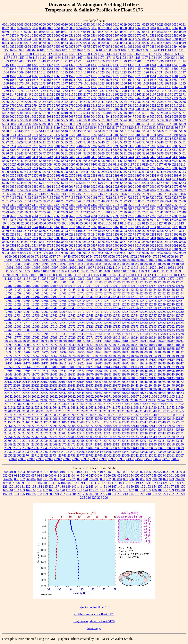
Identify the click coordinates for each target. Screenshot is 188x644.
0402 (35, 32)
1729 (13, 87)
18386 (126, 345)
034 (17, 475)
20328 (35, 385)
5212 (87, 139)
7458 (87, 205)
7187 (65, 198)
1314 (182, 61)
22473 (162, 426)
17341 (80, 330)
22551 (89, 430)
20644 (80, 393)
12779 (80, 319)
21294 (116, 400)
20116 (134, 378)
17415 (135, 330)
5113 (20, 128)
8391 (109, 238)
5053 (175, 117)
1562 (13, 76)
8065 (35, 223)
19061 (27, 360)
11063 (45, 271)
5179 (72, 135)
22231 (126, 422)
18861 (44, 356)
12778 (71, 319)
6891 (42, 187)
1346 (182, 65)
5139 (13, 131)
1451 (123, 69)
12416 (108, 286)
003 (22, 472)
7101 (175, 190)
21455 (80, 404)
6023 (168, 161)
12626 (44, 304)
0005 (35, 24)
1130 (101, 54)
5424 (131, 157)
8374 (35, 238)
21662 (80, 408)
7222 (168, 198)
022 (131, 472)
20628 (53, 393)
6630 (72, 179)
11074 (81, 271)
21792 (17, 411)
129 (11, 487)
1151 (144, 54)
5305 (168, 146)
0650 (123, 39)
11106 (104, 275)
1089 (117, 50)
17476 (35, 334)
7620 (131, 212)
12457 (180, 290)
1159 (21, 58)
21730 (153, 408)
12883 (171, 323)
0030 (175, 24)
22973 (117, 441)
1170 (101, 58)
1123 (50, 54)
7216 (138, 198)
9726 (45, 257)
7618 (116, 212)
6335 (123, 172)
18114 (89, 341)
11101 (60, 275)
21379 (8, 404)
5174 (35, 135)
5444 (182, 157)
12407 (35, 286)
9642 (131, 253)
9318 (65, 253)
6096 (65, 164)
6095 (57, 164)
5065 (65, 120)
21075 (162, 396)
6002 (87, 161)
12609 (71, 301)
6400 (146, 175)
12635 (126, 304)
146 (108, 487)
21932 (135, 415)
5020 (138, 113)
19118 (143, 360)
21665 (89, 408)
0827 (79, 43)
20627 (44, 393)
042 (62, 475)
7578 (101, 209)
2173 (13, 98)
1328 (87, 65)
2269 (138, 98)
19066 (54, 360)
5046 (123, 117)
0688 (153, 39)
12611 (89, 301)
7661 (35, 216)
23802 (108, 455)
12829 (117, 323)
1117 (7, 54)
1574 (101, 76)
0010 (65, 24)
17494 (44, 334)
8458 (50, 242)
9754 (89, 257)
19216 (71, 363)
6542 (42, 179)
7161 (160, 194)
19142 (179, 360)
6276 (101, 168)
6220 (13, 168)
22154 (17, 422)
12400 (171, 282)
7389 (160, 201)
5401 (182, 153)
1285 (153, 61)
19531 (153, 367)
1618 (57, 80)
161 (11, 490)
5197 (13, 139)
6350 (168, 172)
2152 (50, 94)
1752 (65, 87)
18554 (62, 349)
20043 (180, 374)
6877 (153, 183)
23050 (17, 444)
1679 (79, 83)
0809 (35, 43)
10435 (35, 260)
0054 (79, 28)
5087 (35, 124)
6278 (116, 168)
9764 (148, 257)
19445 (117, 367)
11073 (72, 271)
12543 (99, 297)
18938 (117, 356)
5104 (146, 124)
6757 (87, 183)
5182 (94, 135)
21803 (26, 411)
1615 (35, 80)
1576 (116, 76)
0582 (160, 36)
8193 (65, 231)
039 (45, 475)
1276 (101, 61)
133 (34, 487)
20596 (153, 389)
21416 (35, 404)
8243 (87, 234)
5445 (6, 161)
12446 (80, 290)
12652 (99, 308)
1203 (6, 61)
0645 (94, 39)
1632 (131, 80)
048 (97, 475)
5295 (109, 146)
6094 (50, 164)
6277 (109, 168)
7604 (35, 212)
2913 (13, 109)
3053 (50, 109)
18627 (126, 349)
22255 (171, 422)
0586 (175, 36)
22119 (170, 419)
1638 (168, 80)
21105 (171, 396)
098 (17, 483)
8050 (13, 223)
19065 (45, 360)
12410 (62, 286)
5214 (101, 139)
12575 (180, 297)
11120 (182, 275)
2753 (116, 102)
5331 (160, 150)
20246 (144, 382)
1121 (36, 54)
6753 (57, 183)
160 (5, 490)
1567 (50, 76)
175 (91, 490)
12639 (162, 304)
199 (45, 494)
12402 (8, 286)
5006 (35, 113)
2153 (57, 94)
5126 (108, 128)
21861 (171, 411)
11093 (178, 271)
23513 (62, 452)
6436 (168, 175)
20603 (171, 389)
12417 (117, 286)
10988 (162, 264)
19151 (8, 363)
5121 (71, 128)
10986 (144, 264)
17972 (99, 338)
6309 (72, 172)
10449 (99, 260)
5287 (94, 146)
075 (68, 479)
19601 (17, 371)
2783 (146, 102)
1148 (123, 54)
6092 (35, 164)
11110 (130, 275)
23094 (89, 444)
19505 (135, 367)
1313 (175, 61)
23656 (8, 455)
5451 (50, 161)
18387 (135, 345)
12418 (126, 286)
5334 (182, 150)
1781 (57, 91)
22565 (126, 430)
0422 (109, 32)
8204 (131, 231)
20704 (135, 393)
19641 (62, 371)
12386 (108, 282)
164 (28, 490)
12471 (71, 293)
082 (108, 479)
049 (103, 475)
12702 (35, 312)
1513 (50, 72)
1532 (153, 72)
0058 (109, 28)
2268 (131, 98)
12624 (26, 304)
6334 (116, 172)
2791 (20, 105)
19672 (80, 371)
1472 (153, 69)
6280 (131, 168)
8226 (65, 234)
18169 (116, 341)
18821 (171, 352)
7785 (160, 216)
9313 (50, 253)
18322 (53, 345)
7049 (6, 190)
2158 (94, 94)
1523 (123, 72)
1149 (130, 54)
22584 (144, 430)
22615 (162, 430)
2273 (168, 98)
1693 (168, 83)
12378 (35, 282)
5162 (131, 131)
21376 (179, 400)
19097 (117, 360)
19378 (35, 367)
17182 (144, 327)
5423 (123, 157)
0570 (138, 36)
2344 (79, 102)
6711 (175, 179)
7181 (20, 198)
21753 (171, 408)
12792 (8, 323)
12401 (180, 282)
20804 (162, 393)
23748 (62, 455)
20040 (171, 374)
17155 (117, 327)
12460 (26, 293)
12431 (35, 290)
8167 (123, 227)
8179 (182, 227)
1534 (160, 72)
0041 (50, 28)
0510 (65, 36)
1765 (160, 87)
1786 (94, 91)
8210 (175, 231)
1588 (20, 80)
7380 (138, 201)
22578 (135, 430)
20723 (144, 393)
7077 (57, 190)
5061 (35, 120)
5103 (138, 124)
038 (40, 475)
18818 (153, 352)
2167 (153, 94)
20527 (17, 389)
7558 (28, 209)
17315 (44, 330)
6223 (28, 168)
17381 (108, 330)
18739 (62, 352)
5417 (79, 157)
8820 (65, 245)
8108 (109, 223)
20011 (152, 374)
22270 (17, 426)
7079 (72, 190)
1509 (20, 72)
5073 (116, 120)
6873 (138, 183)
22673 (35, 433)
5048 (138, 117)
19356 (8, 367)
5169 (182, 131)
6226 (50, 168)
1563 (20, 76)
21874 (17, 415)
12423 (162, 286)
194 (17, 494)
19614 (35, 371)
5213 (94, 139)
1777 (28, 91)
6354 (6, 175)
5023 (153, 113)
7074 (50, 190)
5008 (50, 113)
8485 (146, 242)
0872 (65, 47)
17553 (89, 334)
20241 (135, 382)
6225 (42, 168)
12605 (35, 301)
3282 (116, 109)
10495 (53, 264)
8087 (87, 223)
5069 (94, 120)
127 (182, 483)
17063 (62, 327)
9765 (156, 257)
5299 (123, 146)
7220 (153, 198)
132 (28, 487)
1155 (174, 54)
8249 (101, 234)
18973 (126, 356)
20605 (180, 389)
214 (131, 494)
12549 (117, 297)
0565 (101, 36)
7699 (123, 216)
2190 (109, 98)
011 (68, 472)
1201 (174, 58)
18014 (126, 338)
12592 (8, 301)
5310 (20, 150)
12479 (135, 293)
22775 (62, 437)
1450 (116, 69)
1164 (57, 58)
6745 (182, 179)
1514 (57, 72)
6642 (153, 179)
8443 (13, 242)
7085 (116, 190)
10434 (26, 260)
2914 (20, 109)
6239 (79, 168)
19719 (117, 371)
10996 (45, 268)
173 (80, 490)
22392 (99, 426)
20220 (108, 382)
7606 (50, 212)
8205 (138, 231)
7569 (72, 209)
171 (68, 490)
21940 (153, 415)
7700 (131, 216)
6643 (160, 179)
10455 (108, 260)
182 (131, 490)
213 (126, 494)
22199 (71, 422)
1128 (87, 54)
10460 (135, 260)
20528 (26, 389)
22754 (8, 437)
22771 (53, 437)
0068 (182, 28)
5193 (168, 135)
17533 (62, 334)
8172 (138, 227)
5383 (72, 153)
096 (6, 483)
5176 (50, 135)
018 (108, 472)
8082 (72, 223)
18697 (17, 352)
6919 (87, 187)
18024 (135, 338)
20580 (126, 389)
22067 (117, 419)
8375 (42, 238)
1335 (109, 65)
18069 (18, 341)
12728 (162, 312)
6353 (182, 172)
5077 (146, 120)
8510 (20, 245)
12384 (89, 282)
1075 (58, 50)
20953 (81, 396)
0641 (65, 39)
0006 (42, 24)
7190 (87, 198)
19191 (44, 363)
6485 (6, 179)
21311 (143, 400)
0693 (6, 43)
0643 (79, 39)
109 (80, 483)
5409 (20, 157)
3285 (138, 109)
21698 (135, 408)
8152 (72, 227)
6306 (50, 172)
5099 (109, 124)
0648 (109, 39)
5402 (6, 157)
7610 (72, 212)
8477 (109, 242)
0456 (160, 32)
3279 (94, 109)
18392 (144, 345)
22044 (80, 419)
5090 (57, 124)
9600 (79, 253)
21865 (180, 411)
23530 (89, 452)
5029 (13, 117)
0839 (160, 43)
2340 (50, 102)
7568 (65, 209)
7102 (182, 190)
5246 (146, 142)
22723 (99, 433)
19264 (89, 363)
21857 (162, 411)
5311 (28, 150)
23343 (44, 448)
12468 (62, 293)
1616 (42, 80)
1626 (109, 80)
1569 (65, 76)
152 (143, 487)
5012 (79, 113)
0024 (138, 24)
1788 (109, 91)
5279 (42, 146)
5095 (94, 124)
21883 (53, 415)
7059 (20, 190)
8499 (6, 245)
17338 (71, 330)
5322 (94, 150)
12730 (180, 312)
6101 (94, 164)
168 (51, 490)
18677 (180, 349)
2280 (35, 102)
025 (148, 472)
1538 (6, 76)
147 (114, 487)
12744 (62, 315)
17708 (162, 334)
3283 (123, 109)
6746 (6, 183)
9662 (16, 257)
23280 (180, 444)
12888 (26, 327)
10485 (17, 264)
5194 (175, 135)
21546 (44, 408)
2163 (123, 94)
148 (120, 487)
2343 (72, 102)
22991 (144, 441)
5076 (138, 120)
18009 (108, 338)
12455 (162, 290)
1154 (166, 54)
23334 (26, 448)
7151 (86, 194)
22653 (17, 433)
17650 (144, 334)
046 (85, 475)
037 (34, 475)
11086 (134, 271)
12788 (162, 319)
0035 (28, 28)
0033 (13, 28)
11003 (81, 268)
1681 (87, 83)
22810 (108, 437)
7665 (50, 216)
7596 (168, 209)
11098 (33, 275)
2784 (153, 102)
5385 (87, 153)
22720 (89, 433)
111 (92, 483)
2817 (123, 105)
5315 (42, 150)
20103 (99, 378)
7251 (6, 201)
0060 (123, 28)
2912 (6, 109)
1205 (20, 61)
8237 (79, 234)
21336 (152, 400)
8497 (175, 242)
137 (57, 487)
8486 (153, 242)
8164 (101, 227)
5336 (6, 153)
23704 (26, 455)
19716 (108, 371)
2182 (72, 98)
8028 (175, 220)
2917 (42, 109)
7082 (94, 190)
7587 (131, 209)
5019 (131, 113)
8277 (138, 234)
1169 (94, 58)
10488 (26, 264)
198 (40, 494)
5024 (160, 113)
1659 (175, 80)
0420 (94, 32)
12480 (144, 293)
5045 (116, 117)
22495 (17, 430)
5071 (101, 120)
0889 (160, 47)
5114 (28, 128)
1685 (116, 83)
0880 (116, 47)
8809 (57, 245)
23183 (144, 444)
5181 (87, 135)
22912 (17, 441)
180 (120, 490)
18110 (81, 341)
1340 (146, 65)
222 (171, 494)
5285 (87, 146)
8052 (20, 223)
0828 (87, 43)
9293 (146, 249)
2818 (131, 105)
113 (103, 483)
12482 (162, 293)
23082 (80, 444)
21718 (144, 408)
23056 (35, 444)
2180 (57, 98)
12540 (71, 297)
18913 (89, 356)
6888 (28, 187)
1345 (175, 65)
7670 (72, 216)
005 (34, 472)
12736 (26, 315)
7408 (20, 205)
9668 (31, 257)
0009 (57, 24)
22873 (180, 437)
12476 (108, 293)
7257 (35, 201)
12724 (135, 312)
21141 (18, 400)
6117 (131, 164)
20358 (99, 385)
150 (131, 487)
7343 (87, 201)
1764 (153, 87)
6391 (101, 175)
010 (62, 472)
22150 (8, 422)
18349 (80, 345)
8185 (35, 231)
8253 (116, 234)
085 (126, 479)
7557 (20, 209)
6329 (109, 172)
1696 (6, 87)
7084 (109, 190)
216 (143, 494)
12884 (180, 323)
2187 (87, 98)
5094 (87, 124)
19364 (26, 367)
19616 (44, 371)
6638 (123, 179)
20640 (71, 393)
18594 (99, 349)
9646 (146, 253)
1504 (6, 72)
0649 (116, 39)
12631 (89, 304)
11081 (98, 271)
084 (120, 479)
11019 (143, 268)
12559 (162, 297)
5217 (123, 139)
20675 (108, 393)
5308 (6, 150)
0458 (175, 32)
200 (51, 494)
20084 (72, 378)
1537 (182, 72)
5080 (168, 120)
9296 (160, 249)
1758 (109, 87)
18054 (171, 338)
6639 (131, 179)
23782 (89, 455)
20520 (180, 385)
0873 (72, 47)
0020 (131, 24)
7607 (57, 212)
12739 (35, 315)
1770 (13, 91)
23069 (53, 444)
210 (108, 494)
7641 (160, 212)
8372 (28, 238)
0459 (182, 32)
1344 (168, 65)
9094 (6, 249)
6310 (79, 172)
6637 (116, 179)
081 (103, 479)
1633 (138, 80)
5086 (28, 124)
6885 (13, 187)
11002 (72, 268)
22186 (62, 422)
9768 (171, 257)
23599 (162, 452)
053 (126, 475)
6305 (42, 172)
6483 (175, 175)
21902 (99, 415)
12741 (44, 315)
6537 (35, 179)
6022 (160, 161)
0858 (57, 47)
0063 (146, 28)
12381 (62, 282)
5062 (42, 120)
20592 (144, 389)
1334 (101, 65)
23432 (117, 448)
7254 (28, 201)
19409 (71, 367)
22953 (62, 441)
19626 (53, 371)
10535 (80, 264)
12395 (144, 282)
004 (28, 472)
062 (177, 475)
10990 (180, 264)
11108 (121, 275)
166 (40, 490)
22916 (26, 441)
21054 (153, 396)
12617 (144, 301)
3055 (65, 109)
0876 (94, 47)
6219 (6, 168)
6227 (57, 168)
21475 (108, 404)
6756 (79, 183)
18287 (170, 341)
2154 (65, 94)
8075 (57, 223)
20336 (62, 385)
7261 (57, 201)
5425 (138, 157)
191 (183, 490)
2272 (160, 98)
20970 (99, 396)
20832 (171, 393)
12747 (80, 315)
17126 (89, 327)
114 (108, 483)
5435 (175, 157)
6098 (79, 164)
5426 (146, 157)
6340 (160, 172)
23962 (94, 459)
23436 (126, 448)
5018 (123, 113)
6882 (175, 183)
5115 (35, 128)
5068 (87, 120)
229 (105, 498)
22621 (171, 430)
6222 (20, 168)
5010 (65, 113)
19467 (126, 367)
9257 (72, 249)
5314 (35, 150)
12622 (8, 304)
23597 (153, 452)
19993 (117, 374)
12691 (180, 308)
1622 (79, 80)
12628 (62, 304)
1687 (131, 83)
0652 (138, 39)
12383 (80, 282)
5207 (50, 139)
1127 (79, 54)
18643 (144, 349)
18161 (107, 341)
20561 (80, 389)
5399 (168, 153)
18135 (98, 341)
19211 (62, 363)
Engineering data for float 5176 (94, 621)
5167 (168, 131)
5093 (79, 124)
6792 (94, 183)
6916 (65, 187)
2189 (101, 98)
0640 (57, 39)
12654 (117, 308)
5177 (57, 135)
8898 (101, 245)
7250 (182, 198)
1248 (42, 61)
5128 (123, 128)
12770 (26, 319)
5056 (6, 120)
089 (148, 479)
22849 (153, 437)
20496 (171, 385)
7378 (131, 201)
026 (154, 472)
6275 (94, 168)
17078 (80, 327)
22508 (44, 430)
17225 (162, 327)
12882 (162, 323)
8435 (6, 242)
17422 (144, 330)
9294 (153, 249)
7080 (79, 190)
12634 (117, 304)
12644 (26, 308)
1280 (131, 61)
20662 (99, 393)
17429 (162, 330)
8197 (87, 231)
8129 (168, 223)
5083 (6, 124)
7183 (35, 198)
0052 (65, 28)
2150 (35, 94)
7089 (138, 190)
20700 (126, 393)
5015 (101, 113)
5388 (101, 153)
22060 (99, 419)
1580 (146, 76)
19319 (144, 363)
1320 (35, 65)
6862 (123, 183)
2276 (6, 102)
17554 (99, 334)
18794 (126, 352)
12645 (35, 308)
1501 (168, 69)
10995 (36, 268)
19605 (26, 371)
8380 (57, 238)
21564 (53, 408)
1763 (146, 87)
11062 (36, 271)
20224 (117, 382)
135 (45, 487)
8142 (20, 227)
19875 (35, 374)
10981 (99, 264)
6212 (175, 164)
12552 (144, 297)
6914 (50, 187)
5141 (28, 131)
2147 (13, 94)
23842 (135, 455)
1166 (72, 58)
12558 (153, 297)
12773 (35, 319)
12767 (180, 315)
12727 (153, 312)
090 (154, 479)
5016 (109, 113)
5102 (131, 124)
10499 (71, 264)
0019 (123, 24)
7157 (131, 194)
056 (143, 475)
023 (137, 472)
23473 (171, 448)
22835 (135, 437)
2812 (87, 105)
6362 (65, 175)
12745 (71, 315)
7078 (65, 190)
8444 (20, 242)
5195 (182, 135)
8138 (6, 227)
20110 (126, 378)
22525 (71, 430)
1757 (101, 87)
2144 (175, 91)
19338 (162, 363)
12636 (135, 304)
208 (97, 494)
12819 (26, 323)
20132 (152, 378)
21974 (17, 419)
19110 (135, 360)
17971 (89, 338)
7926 (79, 220)
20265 (162, 382)
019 (114, 472)
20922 (54, 396)
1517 (79, 72)
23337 (35, 448)
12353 (44, 279)
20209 (99, 382)
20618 (8, 393)
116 (119, 483)
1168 (87, 58)
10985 (135, 264)
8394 (131, 238)
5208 (57, 139)
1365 (65, 69)
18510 (44, 349)
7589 (138, 209)
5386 (94, 153)
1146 (108, 54)
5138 (6, 131)
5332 (168, 150)
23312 (17, 448)
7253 (20, 201)
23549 (99, 452)
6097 (72, 164)
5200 (35, 139)
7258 (42, 201)
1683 (101, 83)
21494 (153, 404)
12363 (89, 279)
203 (68, 494)
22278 (35, 426)
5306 (175, 146)
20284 (17, 385)
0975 (21, 50)
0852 (13, 47)
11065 (54, 271)
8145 (42, 227)
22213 (99, 422)
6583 (50, 179)
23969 (103, 459)
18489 (35, 349)
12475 (99, 293)
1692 (160, 83)
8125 (145, 223)
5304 (160, 146)
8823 (72, 245)
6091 (28, 164)
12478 (126, 293)
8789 (42, 245)
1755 (87, 87)
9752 (82, 257)
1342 (160, 65)
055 (137, 475)
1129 (94, 54)
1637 (160, 80)
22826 (117, 437)
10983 (117, 264)
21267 (71, 400)
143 (91, 487)
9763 (141, 257)
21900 (89, 415)
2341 (57, 102)
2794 (35, 105)
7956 (94, 220)
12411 (71, 286)
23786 (99, 455)
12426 (180, 286)
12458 (8, 293)
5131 (138, 128)
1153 (159, 54)
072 (51, 479)
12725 (144, 312)
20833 (180, 393)
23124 (117, 444)
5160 (116, 131)
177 (103, 490)
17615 (135, 334)
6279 (123, 168)
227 (94, 498)
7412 (28, 205)
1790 (123, 91)
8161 (79, 227)
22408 (108, 426)
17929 (71, 338)
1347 (6, 69)
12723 (126, 312)
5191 (153, 135)
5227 (6, 142)
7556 (13, 209)
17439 (180, 330)
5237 (79, 142)
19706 (99, 371)
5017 (116, 113)
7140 (57, 194)
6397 (138, 175)
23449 (135, 448)
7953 (87, 220)
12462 (44, 293)
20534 (44, 389)
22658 (26, 433)
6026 (6, 164)
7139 (50, 194)
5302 (146, 146)
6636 (109, 179)
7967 (101, 220)
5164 (146, 131)
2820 (146, 105)
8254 (123, 234)
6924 (123, 187)
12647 (53, 308)
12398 (162, 282)
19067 (63, 360)
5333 (175, 150)
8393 (123, 238)
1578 (131, 76)
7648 (182, 212)
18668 (171, 349)
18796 (135, 352)
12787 (153, 319)
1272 (72, 61)
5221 (146, 139)
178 (108, 490)
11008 (99, 268)
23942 (58, 459)
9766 (163, 257)
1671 (28, 83)
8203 (123, 231)
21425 (44, 404)
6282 (146, 168)
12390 (126, 282)
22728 (126, 433)
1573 (94, 76)
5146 (65, 131)
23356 (53, 448)
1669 (13, 83)
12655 (126, 308)
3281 (109, 109)
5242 (116, 142)
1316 (13, 65)
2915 (28, 109)
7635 (153, 212)
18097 (54, 341)
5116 (42, 128)
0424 (123, 32)
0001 (6, 24)
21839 (126, 411)
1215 (28, 61)
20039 (162, 374)
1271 (65, 61)
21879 (35, 415)
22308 (71, 426)
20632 (62, 393)
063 (183, 475)
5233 (50, 142)
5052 (168, 117)
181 (126, 490)
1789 (116, 91)
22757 (26, 437)
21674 (108, 408)
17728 (180, 334)
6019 (138, 161)
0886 (138, 47)
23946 (76, 459)
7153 (101, 194)
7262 (65, 201)
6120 (145, 164)
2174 (20, 98)
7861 (57, 220)
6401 (153, 175)
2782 (138, 102)
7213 (116, 198)
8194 (72, 231)
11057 (18, 271)
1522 (116, 72)
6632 (87, 179)
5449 (35, 161)
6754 (65, 183)
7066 (28, 190)
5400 (175, 153)
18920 (99, 356)
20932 (72, 396)
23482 (8, 452)
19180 (35, 363)
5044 (109, 117)
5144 (50, 131)
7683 (101, 216)
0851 (6, 47)
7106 (6, 194)
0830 (101, 43)
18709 (26, 352)
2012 (160, 91)
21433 (53, 404)
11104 (86, 275)
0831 (109, 43)
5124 (93, 128)
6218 (182, 164)
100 (29, 483)
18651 (153, 349)
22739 (144, 433)
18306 (17, 345)
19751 (153, 371)
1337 (123, 65)
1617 (50, 80)
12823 (62, 323)
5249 (168, 142)
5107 (168, 124)
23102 (99, 444)
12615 (126, 301)
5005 (28, 113)
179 (114, 490)
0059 (116, 28)
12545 (108, 297)
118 (131, 483)
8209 (168, 231)
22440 (135, 426)
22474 (171, 426)
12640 (171, 304)
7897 (65, 220)
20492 (162, 385)
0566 (109, 36)
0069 (6, 32)
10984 (126, 264)
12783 (117, 319)
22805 (99, 437)
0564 (94, 36)
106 (63, 483)
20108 (108, 378)
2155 (72, 94)
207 (91, 494)
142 (85, 487)
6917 (72, 187)
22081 (135, 419)
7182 (28, 198)
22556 (117, 430)
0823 (65, 43)
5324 (109, 150)
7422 (42, 205)
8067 (50, 223)
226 (88, 498)
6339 (153, 172)
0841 (175, 43)
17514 (53, 334)
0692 (182, 39)
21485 (126, 404)
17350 (89, 330)
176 (97, 490)
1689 (146, 83)
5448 (28, 161)
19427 (89, 367)
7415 (35, 205)
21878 (26, 415)
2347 (101, 102)
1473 (160, 69)
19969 (80, 374)
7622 (138, 212)
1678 (72, 83)
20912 (36, 396)
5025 (168, 113)
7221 (160, 198)
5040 (94, 117)
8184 (28, 231)
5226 (182, 139)
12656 (135, 308)
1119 (21, 54)
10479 (8, 264)
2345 (87, 102)
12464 (53, 293)
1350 (28, 69)
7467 (94, 205)
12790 (171, 319)
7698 (116, 216)
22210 (89, 422)
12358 (53, 279)
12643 (17, 308)
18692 (8, 352)
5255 (20, 146)
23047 (180, 441)
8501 (13, 245)
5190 (146, 135)
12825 (80, 323)
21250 (62, 400)
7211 (101, 198)
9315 (57, 253)
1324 (65, 65)
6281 (138, 168)
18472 (26, 349)
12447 (89, 290)
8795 (50, 245)
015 (91, 472)
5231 (35, 142)
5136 (174, 128)
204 (74, 494)
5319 (72, 150)
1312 (168, 61)
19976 (99, 374)
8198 (94, 231)
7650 (6, 216)
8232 (72, 234)
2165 (138, 94)
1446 (94, 69)
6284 (160, 168)
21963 (180, 415)
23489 (26, 452)
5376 (35, 153)
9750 (75, 257)
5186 (116, 135)
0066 (168, 28)
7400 (182, 201)
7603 (28, 212)
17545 (80, 334)
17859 (26, 338)
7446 (79, 205)
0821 (50, 43)
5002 (6, 113)
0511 (72, 36)
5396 (146, 153)
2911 (182, 105)
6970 (160, 187)
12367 (125, 279)
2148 (20, 94)
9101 (35, 249)
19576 (162, 367)
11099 (42, 275)
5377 (42, 153)
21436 (62, 404)
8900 (116, 245)
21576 (62, 408)
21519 (8, 408)
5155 (79, 131)
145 (103, 487)
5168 (175, 131)
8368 (13, 238)
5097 (101, 124)
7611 (79, 212)
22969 (89, 441)
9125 (42, 249)
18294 (179, 341)
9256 (65, 249)
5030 (20, 117)
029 (171, 472)
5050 (153, 117)
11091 (161, 271)
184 (143, 490)
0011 (72, 24)
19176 (26, 363)
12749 (99, 315)
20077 (63, 378)
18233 (143, 341)
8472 (87, 242)
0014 (94, 24)
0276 (28, 32)
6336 (131, 172)
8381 (65, 238)
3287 (153, 109)
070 (40, 479)
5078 (153, 120)
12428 (8, 290)
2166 (146, 94)
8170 (131, 227)
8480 (116, 242)
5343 (13, 153)
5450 (42, 161)
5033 (42, 117)
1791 (131, 91)
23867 (180, 455)
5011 (72, 113)
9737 (53, 257)
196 (28, 494)
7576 (94, 209)
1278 (116, 61)
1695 (182, 83)
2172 (6, 98)
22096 (162, 419)
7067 (35, 190)
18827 (8, 356)
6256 (87, 168)
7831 (6, 220)
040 (51, 475)
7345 (94, 201)
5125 (101, 128)
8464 (65, 242)
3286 (146, 109)
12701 (26, 312)
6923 (116, 187)
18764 (99, 352)
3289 (168, 109)
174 (85, 490)
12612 (99, 301)
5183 (101, 135)
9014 (131, 245)
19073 (81, 360)
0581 (153, 36)
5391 (123, 153)
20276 (8, 385)
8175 (160, 227)
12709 (62, 312)
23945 (67, 459)
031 (183, 472)
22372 (89, 426)
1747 (28, 87)
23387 (80, 448)
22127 (180, 419)
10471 (180, 260)
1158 (14, 58)
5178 (65, 135)
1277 (109, 61)
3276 (72, 109)
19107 (126, 360)
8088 (94, 223)
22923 (35, 441)
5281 (57, 146)
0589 (182, 36)
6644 (168, 179)
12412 (80, 286)
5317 (57, 150)
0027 (153, 24)
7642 (168, 212)
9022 (153, 245)
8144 (35, 227)
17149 (108, 327)
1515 (65, 72)
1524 (131, 72)
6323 (94, 172)
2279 (28, 102)
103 (46, 483)
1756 (94, 87)
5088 (42, 124)
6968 (153, 187)
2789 (6, 105)
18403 (153, 345)
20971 (108, 396)
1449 (109, 69)
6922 (109, 187)
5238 (87, 142)
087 (137, 479)
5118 (49, 128)
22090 (144, 419)
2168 (160, 94)
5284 (79, 146)
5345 (20, 153)
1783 (72, 91)
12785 (135, 319)
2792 (28, 105)
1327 (79, 65)
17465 (8, 334)
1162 (43, 58)
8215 (28, 234)
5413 (50, 157)
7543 (146, 205)
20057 (27, 378)
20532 (35, 389)
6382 (87, 175)
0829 (94, 43)
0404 (42, 32)
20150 (44, 382)
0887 (146, 47)
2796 (50, 105)
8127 (160, 223)
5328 (138, 150)
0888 (153, 47)
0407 (65, 32)
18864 (62, 356)
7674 (87, 216)
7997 (123, 220)
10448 (89, 260)
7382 (146, 201)
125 (171, 483)
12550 (126, 297)
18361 (89, 345)
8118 (123, 223)
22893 (8, 441)
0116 (13, 32)
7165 (175, 194)
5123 (86, 128)
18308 (26, 345)
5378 (50, 153)
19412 (80, 367)
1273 (79, 61)
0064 (153, 28)
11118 (173, 275)
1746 (20, 87)
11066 (63, 271)
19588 (180, 367)
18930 (108, 356)
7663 (42, 216)
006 (40, 472)
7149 (72, 194)
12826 (89, 323)
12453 (144, 290)
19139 (170, 360)
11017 (125, 268)
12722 (117, 312)
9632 (109, 253)
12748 (89, 315)
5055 (182, 117)
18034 (153, 338)
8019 (160, 220)
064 (5, 479)
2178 (42, 98)
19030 (180, 356)
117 (125, 483)
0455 (153, 32)
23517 (71, 452)
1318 (28, 65)
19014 (153, 356)
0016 (109, 24)
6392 (109, 175)
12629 (71, 304)
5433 (160, 157)
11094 (6, 275)
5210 (72, 139)
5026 (175, 113)
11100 (51, 275)
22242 (144, 422)
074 (62, 479)
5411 (35, 157)
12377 (26, 282)
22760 (35, 437)
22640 (180, 430)
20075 (54, 378)
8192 (57, 231)
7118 (28, 194)
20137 (8, 382)
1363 (50, 69)
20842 (9, 396)
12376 (17, 282)
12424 (171, 286)
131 (22, 487)
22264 (8, 426)
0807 (28, 43)
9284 (123, 249)
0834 (131, 43)
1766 (168, 87)
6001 (79, 161)
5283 (72, 146)
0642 (72, 39)
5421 (109, 157)
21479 (117, 404)
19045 (9, 360)
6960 (131, 187)
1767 (175, 87)
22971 (99, 441)
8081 (65, 223)
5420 (101, 157)
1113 (161, 50)
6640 (138, 179)
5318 (65, 150)
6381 (79, 175)
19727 (126, 371)
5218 (131, 139)
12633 (108, 304)
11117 (164, 275)
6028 (20, 164)
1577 (123, 76)
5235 (65, 142)
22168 (35, 422)
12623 (17, 304)
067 (22, 479)
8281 (153, 234)
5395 (138, 153)
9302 (182, 249)
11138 (26, 279)
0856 (42, 47)
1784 (79, 91)
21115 (180, 396)
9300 (168, 249)
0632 (42, 39)
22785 (71, 437)
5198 (20, 139)
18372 (108, 345)
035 (22, 475)
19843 (8, 374)
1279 (123, 61)
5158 (101, 131)
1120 (29, 54)
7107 (13, 194)
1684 (109, 83)
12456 (171, 290)
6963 (138, 187)
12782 (108, 319)
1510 (28, 72)
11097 (24, 275)
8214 (20, 234)
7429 (65, 205)
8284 (160, 234)
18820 (162, 352)
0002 (13, 24)
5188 (131, 135)
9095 (13, 249)
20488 (153, 385)
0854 (28, 47)
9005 (123, 245)
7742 (146, 216)
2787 (175, 102)
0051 (57, 28)
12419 (135, 286)
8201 (116, 231)
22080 (126, 419)
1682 (94, 83)
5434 (168, 157)
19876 (44, 374)
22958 (80, 441)
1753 (72, 87)
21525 (17, 408)
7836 (13, 220)
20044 (9, 378)
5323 (101, 150)
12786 (144, 319)
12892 (44, 327)
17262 (171, 327)
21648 (71, 408)
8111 (116, 223)
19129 (161, 360)
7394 (168, 201)
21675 (117, 408)
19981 (108, 374)
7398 (175, 201)
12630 (80, 304)
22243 (153, 422)
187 (160, 490)
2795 (42, 105)
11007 (90, 268)
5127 (116, 128)
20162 (53, 382)
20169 (62, 382)
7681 (94, 216)
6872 (131, 183)
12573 (171, 297)
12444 (62, 290)
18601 (108, 349)
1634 (146, 80)
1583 (168, 76)
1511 (35, 72)
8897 (94, 245)
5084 (13, 124)
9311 (35, 253)
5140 (20, 131)
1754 (79, 87)
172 (74, 490)
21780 (8, 411)
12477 (117, 293)
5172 (20, 135)
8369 (20, 238)
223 (177, 494)
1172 (116, 58)
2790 (13, 105)
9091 (175, 245)
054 (131, 475)
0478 (13, 36)
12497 (53, 297)
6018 (131, 161)
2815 (109, 105)
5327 (131, 150)
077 (80, 479)
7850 (42, 220)
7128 (35, 194)
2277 (13, 102)
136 (51, 487)
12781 (99, 319)
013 (80, 472)
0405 (50, 32)
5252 (6, 146)
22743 (162, 433)
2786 (168, 102)
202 (62, 494)
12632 (99, 304)
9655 (168, 253)
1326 (72, 65)
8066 (43, 223)
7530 (131, 205)
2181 (65, 98)
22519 (62, 430)
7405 (13, 205)
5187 (123, 135)
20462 (144, 385)
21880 (44, 415)
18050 (162, 338)
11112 (147, 275)
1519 (94, 72)
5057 (13, 120)
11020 (152, 268)
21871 (8, 415)
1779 (42, 91)
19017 (162, 356)
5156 (87, 131)
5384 (79, 153)
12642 (8, 308)
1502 (175, 69)
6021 (153, 161)
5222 (153, 139)
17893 (44, 338)
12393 (135, 282)
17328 (62, 330)
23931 (40, 459)
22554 (99, 430)
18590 (89, 349)
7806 (175, 216)
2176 (35, 98)
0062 (138, 28)
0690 (168, 39)
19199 (53, 363)
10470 (171, 260)
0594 (28, 39)
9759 (119, 257)
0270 (20, 32)
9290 (131, 249)
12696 (8, 312)
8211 (182, 231)
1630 (116, 80)
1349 (20, 69)
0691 (175, 39)
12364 (98, 279)
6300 (6, 172)
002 (17, 472)
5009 (57, 113)
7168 (13, 198)
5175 (42, 135)
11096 (15, 275)
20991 (126, 396)
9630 (94, 253)
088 (143, 479)
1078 (80, 50)
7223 (175, 198)
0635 (50, 39)
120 (142, 483)
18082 (36, 341)
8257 (131, 234)
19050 (18, 360)
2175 (28, 98)
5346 (28, 153)
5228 (13, 142)
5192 (160, 135)
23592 (135, 452)
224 (183, 494)
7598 (182, 209)
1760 (123, 87)
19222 (80, 363)
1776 (20, 91)
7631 (146, 212)
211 (114, 494)
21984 (35, 419)
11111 (138, 275)
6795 (116, 183)
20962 (90, 396)
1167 (79, 58)
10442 (71, 260)
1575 (109, 76)
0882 (131, 47)
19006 (144, 356)
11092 (169, 271)
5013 (87, 113)
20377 (117, 385)
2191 (116, 98)
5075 (131, 120)
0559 (87, 36)
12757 (153, 315)
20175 (71, 382)
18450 (180, 345)
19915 (62, 374)
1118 (14, 54)
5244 (131, 142)
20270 (171, 382)
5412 (42, 157)
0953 (6, 50)
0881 (123, 47)
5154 (72, 131)
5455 (72, 161)
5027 (182, 113)
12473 (89, 293)
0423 (116, 32)
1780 (50, 91)
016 (97, 472)
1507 (13, 72)
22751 (180, 433)
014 (85, 472)
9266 (101, 249)
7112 (20, 194)
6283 (153, 168)
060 (166, 475)
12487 (17, 297)
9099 (28, 249)
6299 (182, 168)
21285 (89, 400)
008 (51, 472)
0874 (79, 47)
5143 (42, 131)
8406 (160, 238)
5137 (182, 128)
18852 (35, 356)
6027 (13, 164)
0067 (175, 28)
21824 (80, 411)
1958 (153, 91)
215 (137, 494)
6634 (101, 179)
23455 (153, 448)
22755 (17, 437)
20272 (180, 382)
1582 (160, 76)
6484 (182, 175)
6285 (168, 168)
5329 (146, 150)
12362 (80, 279)
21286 (98, 400)
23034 (171, 441)
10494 (44, 264)
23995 (121, 459)
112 (97, 483)
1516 (72, 72)
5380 (57, 153)
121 (148, 483)
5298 (116, 146)
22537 (80, 430)
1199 (159, 58)
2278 (20, 102)
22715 (80, 433)
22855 (162, 437)
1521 (109, 72)
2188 (94, 98)
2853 (160, 105)
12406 (26, 286)
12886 (17, 327)
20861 (18, 396)
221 (166, 494)
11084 (116, 271)
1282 (146, 61)
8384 (87, 238)
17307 (26, 330)
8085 (79, 223)
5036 (65, 117)
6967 (146, 187)
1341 (153, 65)
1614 (28, 80)
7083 (101, 190)
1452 (131, 69)
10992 (18, 268)
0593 (20, 39)
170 (62, 490)
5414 (57, 157)
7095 (160, 190)
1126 (72, 54)
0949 (182, 47)
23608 (171, 452)
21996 (53, 419)
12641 (180, 304)
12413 (89, 286)
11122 (9, 279)
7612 (87, 212)
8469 (79, 242)
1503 (182, 69)
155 (160, 487)
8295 (168, 234)
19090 (108, 360)
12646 (44, 308)
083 (114, 479)
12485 (8, 297)
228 (100, 498)
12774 (44, 319)
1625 (101, 80)
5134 (160, 128)
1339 (138, 65)
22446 (144, 426)
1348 (13, 69)
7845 (28, 220)
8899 (109, 245)
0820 (42, 43)
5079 (160, 120)
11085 (125, 271)
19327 (153, 363)
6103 (109, 164)
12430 (26, 290)
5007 (42, 113)
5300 (131, 146)
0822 (57, 43)
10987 (153, 264)
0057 (101, 28)
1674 (50, 83)
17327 (53, 330)
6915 (57, 187)
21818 (71, 411)
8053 (28, 223)
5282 (65, 146)
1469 (146, 69)
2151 (42, 94)
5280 (50, 146)
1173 (123, 58)
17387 (117, 330)
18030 (144, 338)
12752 (126, 315)
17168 (126, 327)
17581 (108, 334)
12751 (117, 315)
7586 (123, 209)
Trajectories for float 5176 (94, 607)
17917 (62, 338)
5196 (6, 139)
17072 (71, 327)
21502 (180, 404)
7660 (28, 216)
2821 (153, 105)
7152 (94, 194)
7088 (131, 190)
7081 (87, 190)
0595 (35, 39)
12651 (89, 308)
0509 (57, 36)
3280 (101, 109)
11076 (90, 271)
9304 (13, 253)
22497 (35, 430)
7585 (116, 209)
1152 (152, 54)
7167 (6, 198)
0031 (182, 24)
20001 (135, 374)
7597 (175, 209)
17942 (80, 338)
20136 (179, 378)
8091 (102, 223)
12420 (144, 286)
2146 (6, 94)
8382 (72, 238)
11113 (155, 275)
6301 (13, 172)
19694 (89, 371)
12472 (80, 293)
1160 (29, 58)
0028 (160, 24)
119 (136, 483)
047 (91, 475)
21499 (162, 404)
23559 (117, 452)
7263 (72, 201)
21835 (108, 411)
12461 (35, 293)
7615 (109, 212)
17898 (53, 338)
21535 (35, 408)
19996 (126, 374)
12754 (135, 315)
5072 (109, 120)
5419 (94, 157)
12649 (71, 308)
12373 (179, 279)
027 (160, 472)
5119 (57, 128)
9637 (123, 253)
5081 (175, 120)
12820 (35, 323)
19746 (144, 371)
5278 (35, 146)
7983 (116, 220)
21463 (89, 404)
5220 (138, 139)
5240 (101, 142)
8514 (35, 245)
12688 (171, 308)
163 (22, 490)
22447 (153, 426)
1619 (65, 80)
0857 (50, 47)
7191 (94, 198)
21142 (26, 400)
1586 (6, 80)
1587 (13, 80)
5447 (20, 161)
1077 (72, 50)
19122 (152, 360)
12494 (35, 297)
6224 (35, 168)
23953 (85, 459)
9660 (8, 257)
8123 (138, 223)
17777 (17, 338)
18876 (71, 356)
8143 (28, 227)
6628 (57, 179)
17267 (8, 330)
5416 (72, 157)
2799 (72, 105)
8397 (146, 238)
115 (114, 483)
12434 (53, 290)
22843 (144, 437)
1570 (72, 76)
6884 (6, 187)
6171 (153, 164)
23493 (35, 452)
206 (85, 494)
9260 (79, 249)
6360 (50, 175)
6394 (123, 175)
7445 (72, 205)
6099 (87, 164)
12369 (143, 279)
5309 (13, 150)
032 (5, 475)
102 (40, 483)
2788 (182, 102)
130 (17, 487)
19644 (71, 371)
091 (160, 479)
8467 (72, 242)
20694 (117, 393)
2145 (182, 91)
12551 (135, 297)
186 (154, 490)
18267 (161, 341)
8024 (168, 220)
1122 (43, 54)
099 (23, 483)
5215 (109, 139)
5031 (28, 117)
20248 (153, 382)
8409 (175, 238)
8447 (28, 242)
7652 (13, 216)
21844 (135, 411)
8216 (35, 234)
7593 (146, 209)
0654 (146, 39)
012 (74, 472)
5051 (160, 117)
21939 (144, 415)
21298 (125, 400)
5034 (50, 117)
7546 (153, 205)
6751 (42, 183)
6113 (116, 164)
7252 (13, 201)
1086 (94, 50)
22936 (53, 441)
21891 (80, 415)
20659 (89, 393)
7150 (79, 194)
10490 (35, 264)
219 (154, 494)
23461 (162, 448)
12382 (71, 282)
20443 (135, 385)
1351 (35, 69)
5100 (116, 124)
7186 (57, 198)
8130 (175, 223)
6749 (28, 183)
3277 (79, 109)
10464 (162, 260)
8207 (153, 231)
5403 (13, 157)
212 (120, 494)
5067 (79, 120)
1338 (131, 65)
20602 (162, 389)
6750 (35, 183)
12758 (162, 315)
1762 (138, 87)
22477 (180, 426)
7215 (131, 198)
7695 (109, 216)
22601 (153, 430)
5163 (138, 131)
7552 (182, 205)
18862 (53, 356)
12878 (126, 323)
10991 (9, 268)
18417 (162, 345)
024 (143, 472)
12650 (80, 308)
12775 (53, 319)
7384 (153, 201)
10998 (63, 268)
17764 (8, 338)
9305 (20, 253)
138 (62, 487)
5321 (87, 150)
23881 (22, 459)
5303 (153, 146)
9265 (94, 249)
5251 (182, 142)
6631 (79, 179)
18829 (17, 356)
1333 (94, 65)
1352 (42, 69)
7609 (65, 212)
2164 (131, 94)
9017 (138, 245)
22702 (62, 433)
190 (177, 490)
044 (74, 475)
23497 (44, 452)
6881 (168, 183)
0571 (146, 36)
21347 (161, 400)
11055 (10, 271)
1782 (65, 91)
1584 (175, 76)
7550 (175, 205)
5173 (28, 135)
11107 (112, 275)
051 (114, 475)
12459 (17, 293)
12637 (144, 304)
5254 (13, 146)
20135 (170, 378)
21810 (44, 411)
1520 (101, 72)
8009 (146, 220)
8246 (94, 234)
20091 (81, 378)
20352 (80, 385)
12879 (135, 323)
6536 (28, 179)
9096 (20, 249)
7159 (145, 194)
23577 (126, 452)
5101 (123, 124)
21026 (144, 396)
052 (120, 475)
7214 (123, 198)
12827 (99, 323)
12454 (153, 290)
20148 (35, 382)
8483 (138, 242)
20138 (17, 382)
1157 (7, 58)
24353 (130, 459)
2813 (94, 105)
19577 (171, 367)
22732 (135, 433)
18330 (62, 345)
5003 (13, 113)
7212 (109, 198)
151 (137, 487)
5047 (131, 117)
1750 (50, 87)
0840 (168, 43)
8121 (131, 223)
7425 (50, 205)
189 (171, 490)
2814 (101, 105)
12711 (71, 312)
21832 (99, 411)
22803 (89, 437)
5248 (160, 142)
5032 (35, 117)
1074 (50, 50)
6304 (35, 172)
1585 (182, 76)
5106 (160, 124)
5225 (175, 139)
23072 (71, 444)
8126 (153, 223)
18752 (71, 352)
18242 (152, 341)
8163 (94, 227)
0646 (101, 39)
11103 (77, 275)
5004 (20, 113)
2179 (50, 98)
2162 (116, 94)
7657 (20, 216)
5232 (42, 142)
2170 (175, 94)
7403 (6, 205)
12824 (71, 323)
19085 (99, 360)
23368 (71, 448)
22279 (44, 426)
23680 (17, 455)
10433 (17, 260)
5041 (101, 117)
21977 (26, 419)
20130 (143, 378)
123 (159, 483)
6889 (35, 187)
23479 (180, 448)
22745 (171, 433)
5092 (72, 124)
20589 (135, 389)
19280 (99, 363)
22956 (71, 441)
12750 (108, 315)
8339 (6, 238)
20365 (108, 385)
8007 (138, 220)
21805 (35, 411)
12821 (44, 323)
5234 (57, 142)
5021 (146, 113)
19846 (17, 374)
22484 (8, 430)
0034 (20, 28)
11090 (152, 271)
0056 (94, 28)
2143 (168, 91)
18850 (26, 356)
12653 (108, 308)
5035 (57, 117)
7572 (79, 209)
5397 (153, 153)
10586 (89, 264)
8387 (94, 238)
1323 (57, 65)
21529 (26, 408)
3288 (160, 109)
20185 (80, 382)
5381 (65, 153)
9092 (182, 245)
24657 (157, 459)
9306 (28, 253)
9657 (175, 253)
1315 (6, 65)
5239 (94, 142)
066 (17, 479)
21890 (71, 415)
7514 (116, 205)
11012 (108, 268)
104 (52, 483)
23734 (53, 455)
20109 (117, 378)
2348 (109, 102)
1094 (153, 50)
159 (183, 487)
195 (22, 494)
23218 (171, 444)
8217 (42, 234)
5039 (87, 117)
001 (11, 472)
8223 (57, 234)
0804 (13, 43)
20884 (27, 396)
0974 (13, 50)
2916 (35, 109)
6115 (124, 164)
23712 (35, 455)
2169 (168, 94)
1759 (116, 87)
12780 (89, 319)
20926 (63, 396)
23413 (99, 448)
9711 (38, 257)
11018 (134, 268)
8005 (131, 220)
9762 (134, 257)
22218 (108, 422)
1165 (65, 58)
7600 (13, 212)
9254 (57, 249)
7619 (123, 212)
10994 (27, 268)
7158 (138, 194)
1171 (108, 58)
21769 (180, 408)
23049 (8, 444)
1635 (153, 80)
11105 (95, 275)
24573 (148, 459)
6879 (160, 183)
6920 (94, 187)
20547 (62, 389)
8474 (94, 242)
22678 (44, 433)
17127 (99, 327)
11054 (179, 268)
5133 (152, 128)
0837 (153, 43)
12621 (180, 301)
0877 (101, 47)
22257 (180, 422)
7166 (182, 194)
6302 (20, 172)
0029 (168, 24)
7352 (109, 201)
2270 (146, 98)
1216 (35, 61)
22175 (44, 422)
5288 (101, 146)
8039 (182, 220)
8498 (182, 242)
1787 (101, 91)
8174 (153, 227)
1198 (152, 58)
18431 (171, 345)
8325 (182, 234)
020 (120, 472)
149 (126, 487)
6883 (182, 183)
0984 (28, 50)
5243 (123, 142)
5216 (116, 139)
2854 (168, 105)
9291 (138, 249)
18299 (8, 345)
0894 (175, 47)
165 (34, 490)
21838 (117, 411)
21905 (108, 415)
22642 (8, 433)
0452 (131, 32)
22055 (89, 419)
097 (11, 483)
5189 (138, 135)
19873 (26, 374)
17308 (35, 330)
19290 (108, 363)
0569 (131, 36)
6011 (116, 161)
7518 (123, 205)
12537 (62, 297)
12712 (80, 312)
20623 (35, 393)
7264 (79, 201)
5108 (175, 124)
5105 (153, 124)
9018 (146, 245)
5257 (28, 146)
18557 (71, 349)
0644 (87, 39)
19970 (89, 374)
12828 (108, 323)
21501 (171, 404)
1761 (131, 87)
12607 (53, 301)
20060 (45, 378)
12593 (17, 301)
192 (5, 494)
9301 (175, 249)
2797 (57, 105)
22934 (44, 441)
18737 (53, 352)
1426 (87, 69)
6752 (50, 183)
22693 (53, 433)
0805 (20, 43)
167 (45, 490)
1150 (137, 54)
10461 (144, 260)
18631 (135, 349)
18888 (80, 356)
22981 (126, 441)
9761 (126, 257)
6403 (160, 175)
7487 (101, 205)
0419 (87, 32)
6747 (13, 183)
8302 (175, 234)
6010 (109, 161)
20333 (53, 385)
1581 (153, 76)
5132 (145, 128)
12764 (171, 315)
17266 (180, 327)
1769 (6, 91)
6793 (101, 183)
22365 (80, 426)
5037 (72, 117)
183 (137, 490)
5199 (28, 139)
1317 (20, 65)
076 (74, 479)
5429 (153, 157)
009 (57, 472)
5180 (79, 135)
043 (68, 475)
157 (171, 487)
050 (108, 475)
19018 (171, 356)
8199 (101, 231)
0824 (72, 43)
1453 (138, 69)
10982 (108, 264)
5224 (168, 139)
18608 (117, 349)
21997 (62, 419)
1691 (153, 83)
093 (171, 479)
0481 (28, 36)
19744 (135, 371)
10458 (126, 260)
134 (40, 487)
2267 (123, 98)
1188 (137, 58)
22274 (26, 426)
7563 (42, 209)
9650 (153, 253)
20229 (126, 382)
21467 (99, 404)
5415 (65, 157)
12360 (62, 279)
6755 (72, 183)
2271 (153, 98)
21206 (44, 400)
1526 (146, 72)
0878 (109, 47)
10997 (54, 268)
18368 (99, 345)
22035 (71, 419)
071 (45, 479)
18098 (63, 341)
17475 (26, 334)
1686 (123, 83)
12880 (144, 323)
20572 (99, 389)
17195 (153, 327)
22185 (53, 422)
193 (11, 494)
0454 (146, 32)
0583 (168, 36)
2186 (79, 98)
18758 (80, 352)
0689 (160, 39)
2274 (175, 98)
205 (80, 494)
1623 (87, 80)
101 (34, 483)
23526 (80, 452)
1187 (130, 58)
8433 (182, 238)
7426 (57, 205)
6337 (138, 172)
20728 (153, 393)
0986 (35, 50)
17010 (53, 327)
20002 (144, 374)
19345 (171, 363)
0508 (50, 36)
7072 (42, 190)
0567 (116, 36)
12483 (171, 293)
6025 (182, 161)
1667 (182, 80)
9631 (101, 253)
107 (69, 483)
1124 (57, 54)
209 (103, 494)
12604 (26, 301)
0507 (42, 36)
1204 (13, 61)
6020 (146, 161)
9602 (87, 253)
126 (177, 483)
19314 (135, 363)
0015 (101, 24)
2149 (28, 94)
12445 (71, 290)
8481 (123, 242)
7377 (123, 201)
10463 (153, 260)
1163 (50, 58)
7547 (160, 205)
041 (57, 475)
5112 (13, 128)
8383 (79, 238)
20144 (26, 382)
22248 (162, 422)
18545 (53, 349)
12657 (144, 308)
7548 (168, 205)
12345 (35, 279)
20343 (71, 385)
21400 (26, 404)
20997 (135, 396)
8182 (13, 231)
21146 (35, 400)
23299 (8, 448)
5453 (65, 161)
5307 (182, 146)
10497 (62, 264)
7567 (57, 209)
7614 (101, 212)
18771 (108, 352)
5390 (116, 153)
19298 (117, 363)
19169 (17, 363)
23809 (126, 455)
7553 (6, 209)
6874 (146, 183)
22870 (171, 437)
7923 (72, 220)
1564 (28, 76)
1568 (57, 76)
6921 (101, 187)
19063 (36, 360)
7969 (109, 220)
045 (80, 475)
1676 (57, 83)
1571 (79, 76)
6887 (20, 187)
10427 (179, 257)
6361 (57, 175)
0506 (35, 36)
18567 (80, 349)
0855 (35, 47)
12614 (117, 301)
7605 (42, 212)
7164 (168, 194)
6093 (43, 164)
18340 (71, 345)
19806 (171, 371)
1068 (43, 50)
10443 (80, 260)
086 (131, 479)
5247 (153, 142)
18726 (44, 352)
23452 (144, 448)
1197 (144, 58)
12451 (126, 290)
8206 (146, 231)
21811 (53, 411)
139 (68, 487)
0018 (116, 24)
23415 (108, 448)
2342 (65, 102)
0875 (87, 47)
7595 (160, 209)
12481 (153, 293)
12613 (108, 301)
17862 (35, 338)
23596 (144, 452)
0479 (20, 36)
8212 (6, 234)
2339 (42, 102)
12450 (117, 290)
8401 (153, 238)
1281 (138, 61)
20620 (26, 393)
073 (57, 479)
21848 (153, 411)
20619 (17, 393)
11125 (18, 279)
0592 (13, 39)
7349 (101, 201)
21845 (144, 411)
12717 (108, 312)
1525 (138, 72)
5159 (109, 131)
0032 (6, 28)
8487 (160, 242)
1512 (42, 72)
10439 (62, 260)
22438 (126, 426)
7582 (109, 209)
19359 (17, 367)
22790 (80, 437)
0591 (6, 39)
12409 (53, 286)
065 (11, 479)
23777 (80, 455)
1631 (123, 80)
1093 (146, 50)
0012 (79, 24)
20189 (89, 382)
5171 (13, 135)
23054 (26, 444)
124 (165, 483)
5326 (123, 150)
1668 (6, 83)
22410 (117, 426)
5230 (28, 142)
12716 (99, 312)
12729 (171, 312)
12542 (89, 297)
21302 (134, 400)
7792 (168, 216)
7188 (72, 198)
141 (80, 487)
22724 (108, 433)
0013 (87, 24)
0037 (35, 28)
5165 (153, 131)
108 (75, 483)
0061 (131, 28)
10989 (171, 264)
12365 (107, 279)
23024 (153, 441)
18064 (180, 338)
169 (57, 490)
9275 (116, 249)
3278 (87, 109)
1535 (168, 72)
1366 (72, 69)
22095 (153, 419)
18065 (9, 341)
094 (177, 479)
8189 (50, 231)
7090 (146, 190)
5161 (123, 131)
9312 (42, 253)
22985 (135, 441)
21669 (99, 408)
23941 (49, 459)
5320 (79, 150)
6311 (87, 172)
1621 (72, 80)
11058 (27, 271)
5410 (28, 157)
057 (148, 475)
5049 (146, 117)
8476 (101, 242)
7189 (79, 198)
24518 (139, 459)
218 (148, 494)
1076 (65, 50)
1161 (36, 58)
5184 (109, 135)
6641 (146, 179)
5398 (160, 153)
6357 (28, 175)
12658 (153, 308)
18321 (44, 345)
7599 (6, 212)
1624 (94, 80)
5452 (57, 161)
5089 (50, 124)
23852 (153, 455)
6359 (42, 175)
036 (28, 475)
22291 (53, 426)
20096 (90, 378)
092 (166, 479)
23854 (162, 455)
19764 (162, 371)
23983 (112, 459)
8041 (6, 223)
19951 (71, 374)
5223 (160, 139)
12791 (180, 319)
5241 (109, 142)
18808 (144, 352)
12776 (62, 319)
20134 (161, 378)
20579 (117, 389)
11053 (170, 268)
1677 (65, 83)
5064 (57, 120)
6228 (65, 168)
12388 (117, 282)
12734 (17, 315)
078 (85, 479)
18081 (27, 341)
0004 (28, 24)
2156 (79, 94)
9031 (160, 245)
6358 (35, 175)
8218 (50, 234)
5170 (6, 135)
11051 (161, 268)
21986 (44, 419)
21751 (162, 408)
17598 (117, 334)
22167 (26, 422)
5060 (28, 120)
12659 (162, 308)
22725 (117, 433)
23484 (17, 452)
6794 (109, 183)
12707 (44, 312)
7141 (64, 194)
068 (28, 479)
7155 (116, 194)
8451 (42, 242)
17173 (135, 327)
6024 (175, 161)
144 (97, 487)
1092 (139, 50)
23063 (44, 444)
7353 (116, 201)
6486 (13, 179)
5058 (20, 120)
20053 (18, 378)
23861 (171, 455)
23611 (180, 452)
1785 (87, 91)
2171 (182, 94)
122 (154, 483)
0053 (72, 28)
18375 (117, 345)
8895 (87, 245)
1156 (181, 54)
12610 (80, 301)
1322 (50, 65)
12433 (44, 290)
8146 (50, 227)
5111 (6, 128)
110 (86, 483)
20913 (45, 396)
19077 (90, 360)
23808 (117, 455)
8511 (28, 245)
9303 (6, 253)
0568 (123, 36)
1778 (35, 91)
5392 (131, 153)
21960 (171, 415)
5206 (42, 139)
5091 (65, 124)
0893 (168, 47)
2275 (182, 98)
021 (126, 472)
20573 (108, 389)
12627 (53, 304)
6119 (138, 164)
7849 (35, 220)
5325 (116, 150)
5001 (182, 109)
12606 (44, 301)
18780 (117, 352)
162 (17, 490)
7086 (123, 190)
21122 (8, 400)
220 (160, 494)
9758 (112, 257)
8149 (57, 227)
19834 (180, 371)
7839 (20, 220)
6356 (20, 175)
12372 (170, 279)
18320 (35, 345)
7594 (153, 209)
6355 (13, 175)
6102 (102, 164)
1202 (181, 58)
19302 (126, 363)
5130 (130, 128)
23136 (126, 444)
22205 (80, 422)
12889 (35, 327)
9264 (87, 249)
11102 (69, 275)
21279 (80, 400)
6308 (65, 172)
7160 (153, 194)
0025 (146, 24)
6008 (101, 161)
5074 (123, 120)
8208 (160, 231)
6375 (72, 175)
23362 (62, 448)
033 (11, 475)
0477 (6, 36)
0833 (123, 43)
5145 (57, 131)
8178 (175, 227)
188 (166, 490)
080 (97, 479)
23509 (53, 452)
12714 (89, 312)
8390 (101, 238)
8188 (42, 231)
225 (83, 498)
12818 (17, 323)
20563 (89, 389)
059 (160, 475)
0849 (182, 43)
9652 (160, 253)
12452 (135, 290)
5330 (153, 150)
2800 (79, 105)
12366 (116, 279)
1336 (116, 65)
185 (148, 490)
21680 (126, 408)
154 (154, 487)
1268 (50, 61)
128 (5, 487)
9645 (138, 253)
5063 (50, 120)
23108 (108, 444)
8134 (182, 223)
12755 (144, 315)
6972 (168, 187)
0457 (168, 32)
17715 (171, 334)
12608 (62, 301)
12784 (126, 319)
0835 (138, 43)
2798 (65, 105)
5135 (167, 128)
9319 (72, 253)
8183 (20, 231)
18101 (72, 341)
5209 (65, 139)
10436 (44, 260)
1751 (57, 87)
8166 (116, 227)
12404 (17, 286)
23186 (153, 444)
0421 (101, 32)
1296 (160, 61)
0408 (72, 32)
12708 (53, 312)
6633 (94, 179)
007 (45, 472)
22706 (71, 433)
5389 (109, 153)
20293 (26, 385)
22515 (53, 430)
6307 (57, 172)
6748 (20, 183)
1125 (65, 54)
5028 (6, 117)
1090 (124, 50)
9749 (67, 257)
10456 (117, 260)
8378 (50, 238)
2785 (160, 102)
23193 (162, 444)
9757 (104, 257)
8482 (131, 242)
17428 (153, 330)
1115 (175, 50)
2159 (101, 94)
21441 (71, 404)
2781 (131, 102)
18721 (35, 352)
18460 (8, 349)
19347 (180, 363)
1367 (79, 69)
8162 (87, 227)
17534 (71, 334)
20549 (71, 389)
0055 (87, 28)
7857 (50, 220)
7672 (79, 216)
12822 (53, 323)
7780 (153, 216)
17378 (99, 330)
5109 (182, 124)
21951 (162, 415)
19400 (53, 367)
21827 (89, 411)
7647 (175, 212)
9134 (50, 249)
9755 (97, 257)
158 (177, 487)
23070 (62, 444)
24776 (166, 459)
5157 (94, 131)
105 (57, 483)
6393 (116, 175)
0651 (131, 39)
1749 (42, 87)
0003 (20, 24)
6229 (72, 168)
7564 (50, 209)
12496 (44, 297)
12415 (99, 286)
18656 (162, 349)
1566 (42, 76)
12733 (8, 315)
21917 (126, 415)
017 (103, 472)
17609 (126, 334)
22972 (108, 441)
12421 (153, 286)
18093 (45, 341)
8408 (168, 238)
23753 (71, 455)
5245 (138, 142)
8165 (109, 227)
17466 (17, 334)
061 (171, 475)
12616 (135, 301)
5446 (13, 161)
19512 (144, 367)
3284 (131, 109)
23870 (13, 459)
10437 (53, 260)
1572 (87, 76)
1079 (87, 50)
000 (5, 472)
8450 (35, 242)
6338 (146, 172)
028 (166, 472)
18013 (117, 338)
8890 (79, 245)
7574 (87, 209)
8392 (116, 238)
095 (183, 479)
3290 (175, 109)
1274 (87, 61)
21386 (17, 404)
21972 (8, 419)
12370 (152, 279)
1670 (20, 83)
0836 (146, 43)
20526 (8, 389)
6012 (123, 161)
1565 (35, 76)
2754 (123, 102)
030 (177, 472)
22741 (153, 433)
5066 (72, 120)
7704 (138, 216)
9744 (60, 257)
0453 (138, 32)
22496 (26, 430)
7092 (153, 190)
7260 (50, 201)
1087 (102, 50)
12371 (161, 279)
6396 (131, 175)
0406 (57, 32)
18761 (89, 352)
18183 (125, 341)
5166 (160, 131)
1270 (57, 61)
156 (166, 487)
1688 (138, 83)
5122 (79, 128)
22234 (135, 422)
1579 (138, 76)
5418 (87, 157)
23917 (31, 459)
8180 (6, 231)
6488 (20, 179)
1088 (109, 50)
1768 (182, 87)
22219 (117, 422)
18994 (135, 356)
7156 (123, 194)
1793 (138, 91)
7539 (138, 205)
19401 (62, 367)
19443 (108, 367)
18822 (180, 352)
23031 (162, 441)
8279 (146, 234)
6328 (101, 172)
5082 (182, 120)
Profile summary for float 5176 (94, 614)
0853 (20, 47)
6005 (94, 161)
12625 (35, 304)
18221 (134, 341)
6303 (28, 172)
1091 (131, 50)
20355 (89, 385)
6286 (175, 168)
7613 (94, 212)
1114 (168, 50)
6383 (94, 175)
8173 (146, 227)
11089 (143, 271)
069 (34, 479)
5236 (72, 142)
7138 (42, 194)
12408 (44, 286)
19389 (44, 367)
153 (148, 487)
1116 (182, 50)
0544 (79, 36)
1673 (42, 83)
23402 (89, 448)
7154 (109, 194)
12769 (17, 319)
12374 (8, 282)
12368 (134, 279)
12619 (162, 301)
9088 (168, 245)
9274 (109, 249)
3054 (57, 109)
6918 (79, 187)
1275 (94, 61)
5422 (116, 157)
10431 (8, 260)
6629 (65, 179)
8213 (13, 234)
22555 (108, 430)
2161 (109, 94)
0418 (79, 32)
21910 (117, 415)
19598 (8, 371)
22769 (44, 437)
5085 (20, 124)
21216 (53, 400)
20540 (53, 389)
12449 (108, 290)
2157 (87, 94)
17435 (171, 330)
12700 (17, 312)
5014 (94, 113)
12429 (17, 290)
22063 (108, 419)
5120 (64, 128)
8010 (153, 220)
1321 (42, 65)
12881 (153, 323)
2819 (138, 105)
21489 (144, 404)
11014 (117, 268)
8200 (109, 231)
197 (34, 494)
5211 (79, 139)
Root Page (94, 628)
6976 (182, 187)
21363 (170, 400)
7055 (13, 190)
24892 (175, 459)
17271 (17, 330)
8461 (57, 242)
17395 (126, 330)
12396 (153, 282)
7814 (182, 216)
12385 (99, 282)
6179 (168, 164)
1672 (35, 83)
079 (91, 479)
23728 (44, 455)
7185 (50, 198)
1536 (175, 72)
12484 (180, 293)
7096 (168, 190)
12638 (153, 304)
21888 (62, 415)
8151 (65, 227)
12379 (44, 282)
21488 (135, 404)
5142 (35, 131)
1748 (35, 87)
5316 (50, 150)
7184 (42, 198)
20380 (126, 385)
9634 (116, 253)
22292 (62, 426)
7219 (146, 198)
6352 (175, 172)
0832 (116, 43)
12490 (26, 297)
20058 (36, 378)
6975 (175, 187)
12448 (99, 290)
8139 (13, 227)
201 (57, 494)
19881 (53, 374)
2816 (116, 105)
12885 (8, 327)
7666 (57, 216)
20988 (117, 396)
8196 (79, 231)
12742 (53, 315)
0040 (42, 28)
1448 (101, 69)
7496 (109, 205)
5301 (138, 146)
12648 (62, 308)
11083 (107, 271)
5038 (79, 117)
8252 (109, 234)
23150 (135, 444)
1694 (175, 83)
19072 (72, 360)
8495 (168, 242)
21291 (107, 400)
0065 (160, 28)
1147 (116, 54)
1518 (87, 72)
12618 (153, 301)
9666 (23, 257)
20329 (44, 385)
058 (154, 475)
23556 (108, 452)
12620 (171, 301)
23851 (144, 455)
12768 (8, 319)
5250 (175, 142)
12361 (71, 279)
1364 (57, 69)
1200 (166, 58)
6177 (160, 164)
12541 (80, 297)
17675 (153, 334)
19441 (99, 367)
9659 (182, 253)
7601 (20, 212)
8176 (168, 227)
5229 (20, 142)
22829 (126, 437)
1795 (146, 91)
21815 (62, 411)
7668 (65, 216)
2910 (175, 105)
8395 (138, 238)
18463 (17, 349)
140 (74, 487)
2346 (94, 102)
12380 (53, 282)
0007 (50, 24)
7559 (35, 209)
